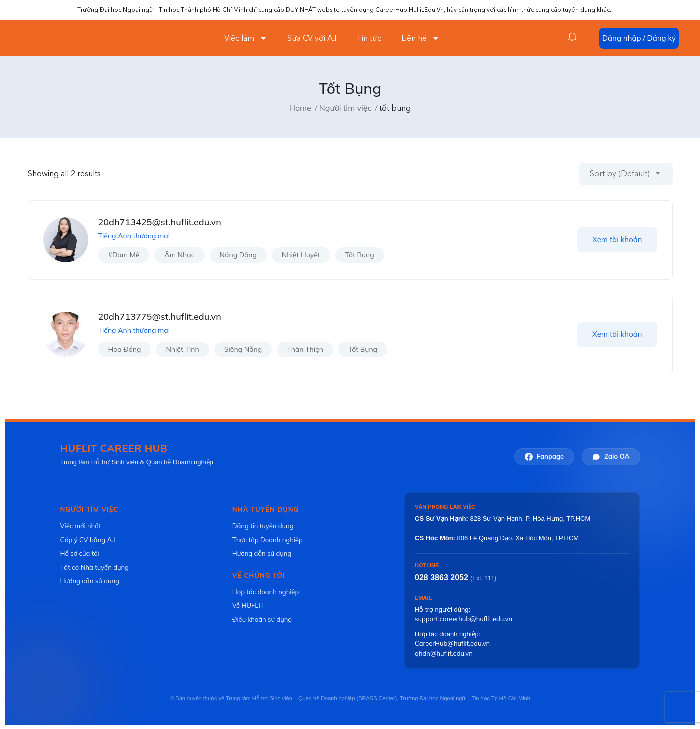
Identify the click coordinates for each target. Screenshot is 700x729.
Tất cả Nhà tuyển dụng (95, 567)
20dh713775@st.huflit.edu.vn (160, 317)
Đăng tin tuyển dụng (263, 526)
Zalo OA (611, 456)
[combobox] (626, 174)
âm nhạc (179, 255)
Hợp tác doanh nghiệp (266, 592)
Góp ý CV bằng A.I (88, 540)
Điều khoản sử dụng (262, 619)
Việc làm (246, 38)
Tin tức (369, 38)
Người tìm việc (346, 108)
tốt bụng (360, 255)
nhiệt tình (182, 349)
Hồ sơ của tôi (80, 553)
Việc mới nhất (81, 526)
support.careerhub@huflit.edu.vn (463, 619)
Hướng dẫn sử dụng (90, 581)
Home (300, 108)
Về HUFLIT (248, 605)
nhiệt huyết (301, 255)
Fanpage (544, 456)
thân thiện (305, 349)
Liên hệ (420, 38)
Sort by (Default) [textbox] (620, 174)
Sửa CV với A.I (312, 38)
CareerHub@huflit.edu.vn (452, 643)
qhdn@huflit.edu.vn (444, 653)
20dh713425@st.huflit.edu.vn (160, 222)
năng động (238, 255)
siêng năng (243, 349)
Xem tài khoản (617, 240)
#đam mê (124, 255)
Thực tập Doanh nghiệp (268, 540)
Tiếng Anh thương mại (134, 236)
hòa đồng (125, 349)
